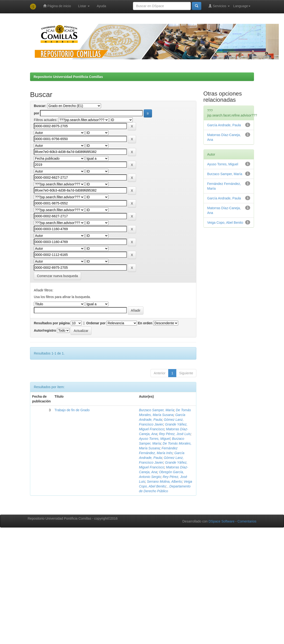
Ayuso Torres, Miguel (155, 439)
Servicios (219, 6)
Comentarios (247, 521)
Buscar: (40, 106)
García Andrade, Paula (224, 125)
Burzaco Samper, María (156, 410)
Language (242, 6)
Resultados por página (52, 323)
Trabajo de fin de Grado (72, 410)
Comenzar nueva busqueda (57, 276)
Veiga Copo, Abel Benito (225, 223)
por (37, 113)
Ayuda (101, 6)
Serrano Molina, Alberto (165, 482)
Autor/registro (45, 330)
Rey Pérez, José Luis (175, 434)
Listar (84, 6)
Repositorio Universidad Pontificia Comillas (68, 77)
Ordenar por (96, 323)
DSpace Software (221, 521)
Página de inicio (57, 6)
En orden (145, 323)
